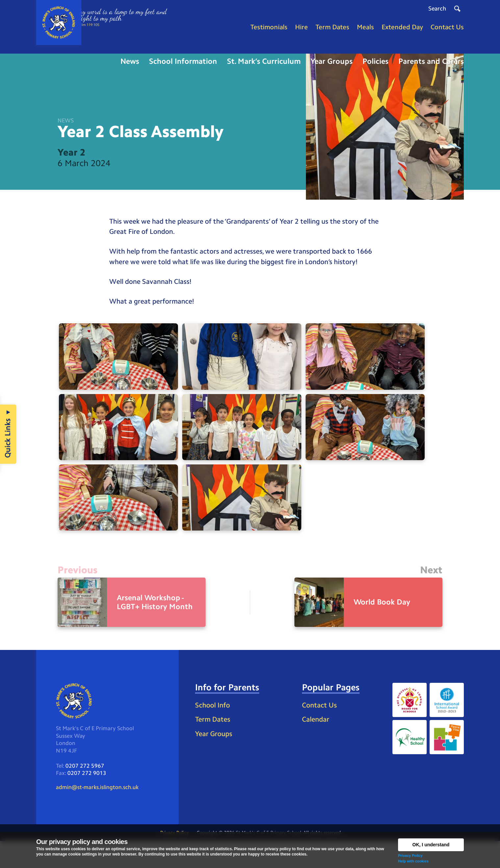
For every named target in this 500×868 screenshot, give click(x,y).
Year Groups (215, 760)
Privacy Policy (410, 856)
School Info (214, 730)
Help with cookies (413, 861)
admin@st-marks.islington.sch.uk (100, 813)
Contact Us (320, 730)
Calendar (316, 745)
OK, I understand (431, 845)
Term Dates (214, 745)
